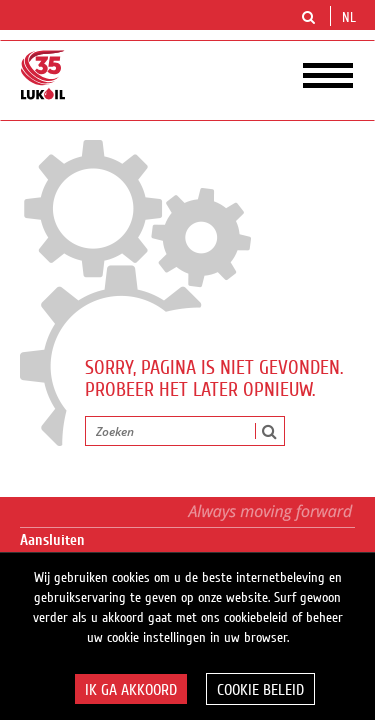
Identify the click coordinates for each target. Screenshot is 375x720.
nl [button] (351, 18)
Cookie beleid (260, 690)
